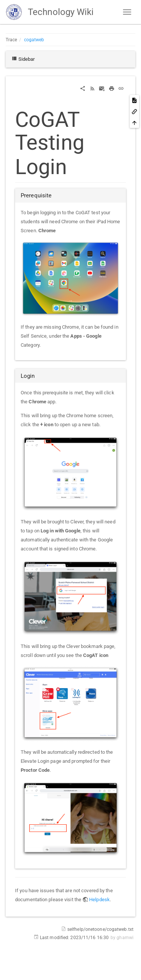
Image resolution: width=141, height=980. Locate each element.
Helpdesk (99, 900)
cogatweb (34, 40)
